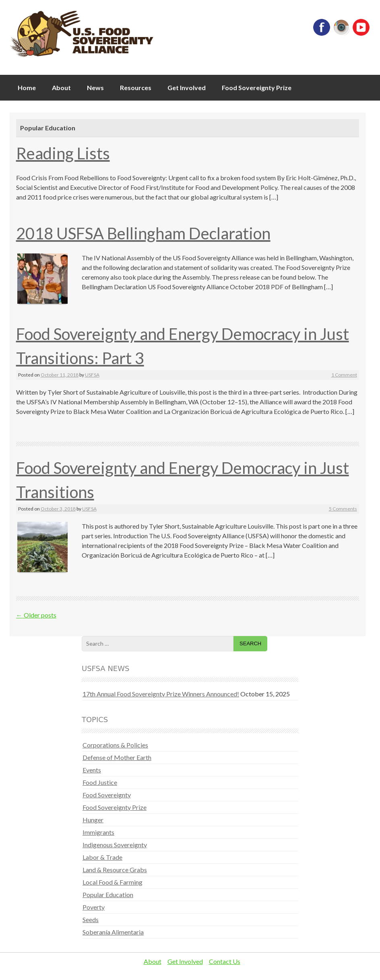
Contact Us (225, 961)
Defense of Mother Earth (117, 757)
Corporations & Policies (115, 745)
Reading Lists (63, 153)
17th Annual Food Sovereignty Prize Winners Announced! (161, 694)
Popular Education (108, 895)
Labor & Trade (102, 857)
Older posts (36, 615)
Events (92, 770)
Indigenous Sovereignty (115, 845)
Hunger (93, 820)
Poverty (94, 907)
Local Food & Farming (113, 882)
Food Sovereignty (107, 795)
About (61, 87)
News (95, 87)
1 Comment (344, 375)
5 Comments (343, 509)
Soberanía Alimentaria (113, 932)
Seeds (91, 919)
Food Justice (100, 782)
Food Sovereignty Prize (257, 87)
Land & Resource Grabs (115, 870)
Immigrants (98, 832)
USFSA (92, 375)
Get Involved (187, 87)
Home (27, 87)
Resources (136, 87)
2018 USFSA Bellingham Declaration (143, 233)
